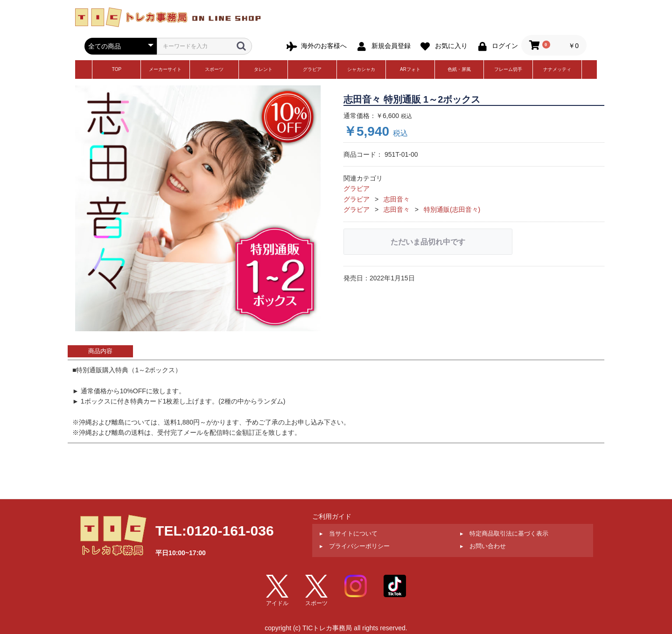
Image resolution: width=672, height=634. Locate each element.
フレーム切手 (508, 69)
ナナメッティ (557, 69)
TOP (117, 69)
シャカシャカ (361, 69)
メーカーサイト (165, 69)
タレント (263, 69)
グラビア (312, 69)
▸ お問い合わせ (483, 546)
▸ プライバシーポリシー (355, 546)
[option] (198, 208)
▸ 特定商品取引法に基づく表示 (504, 533)
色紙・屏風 (459, 69)
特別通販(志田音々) (452, 209)
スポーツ (214, 69)
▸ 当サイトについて (349, 533)
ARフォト (410, 69)
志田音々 (397, 199)
